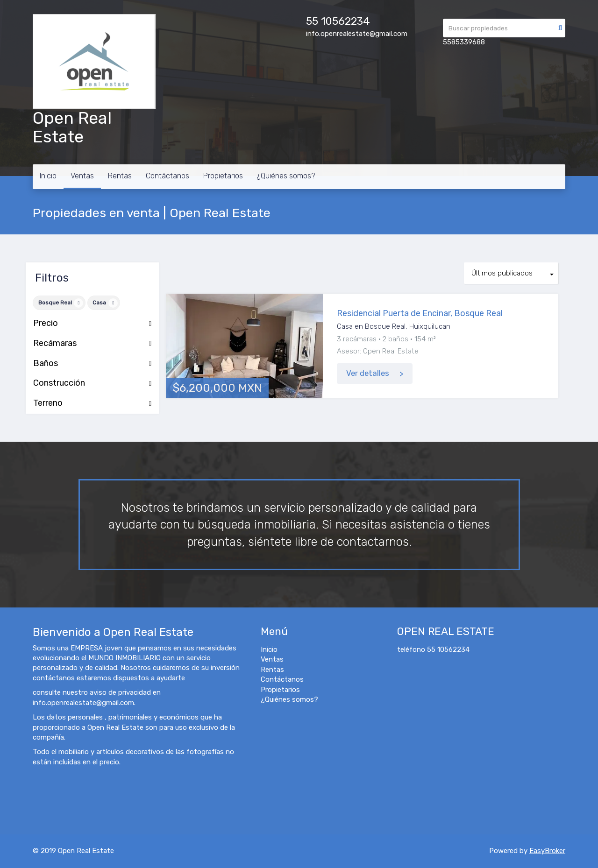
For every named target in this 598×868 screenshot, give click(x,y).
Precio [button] (92, 324)
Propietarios (223, 176)
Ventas (82, 176)
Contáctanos (167, 176)
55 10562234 (338, 21)
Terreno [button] (92, 403)
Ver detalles (368, 373)
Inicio (48, 176)
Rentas (120, 176)
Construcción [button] (92, 383)
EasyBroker (547, 851)
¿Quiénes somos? (286, 176)
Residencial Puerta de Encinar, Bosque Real (420, 313)
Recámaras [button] (92, 344)
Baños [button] (92, 364)
